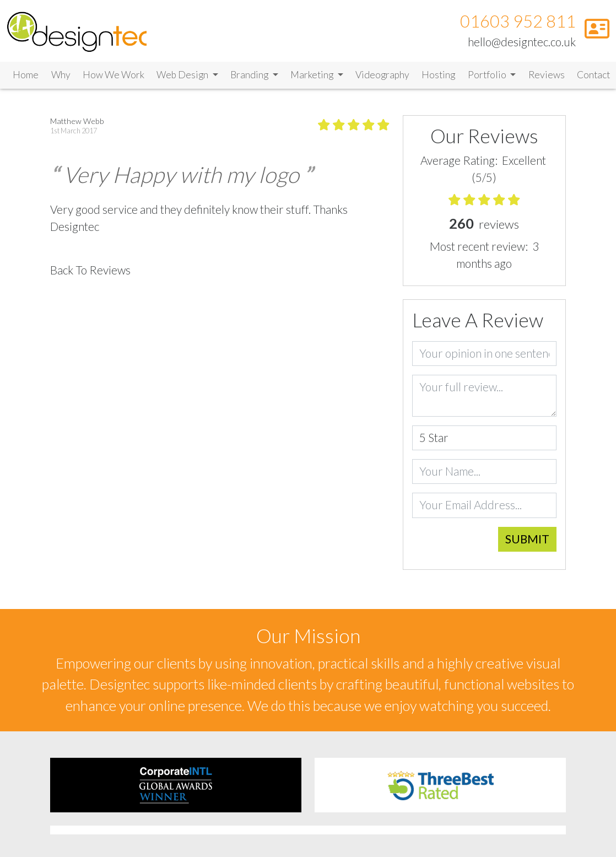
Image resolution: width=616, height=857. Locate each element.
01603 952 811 (518, 21)
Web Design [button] (183, 75)
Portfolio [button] (488, 75)
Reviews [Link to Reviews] (547, 75)
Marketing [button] (313, 75)
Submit (527, 538)
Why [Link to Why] (61, 75)
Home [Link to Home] (26, 75)
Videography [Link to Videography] (382, 75)
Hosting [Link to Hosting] (438, 75)
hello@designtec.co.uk (522, 42)
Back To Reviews (90, 270)
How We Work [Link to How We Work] (114, 75)
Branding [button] (250, 75)
